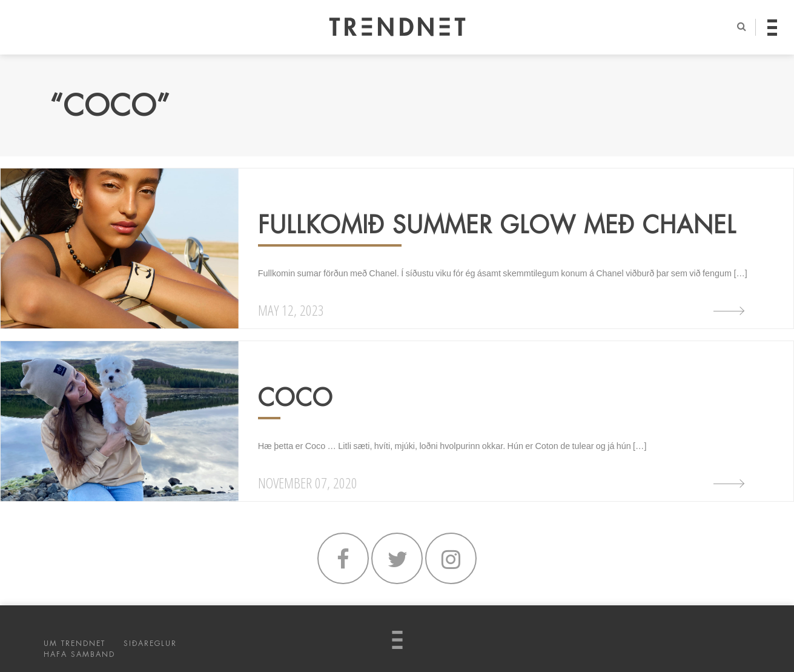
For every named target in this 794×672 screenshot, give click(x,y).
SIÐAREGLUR (150, 644)
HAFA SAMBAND (79, 654)
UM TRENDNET (74, 644)
